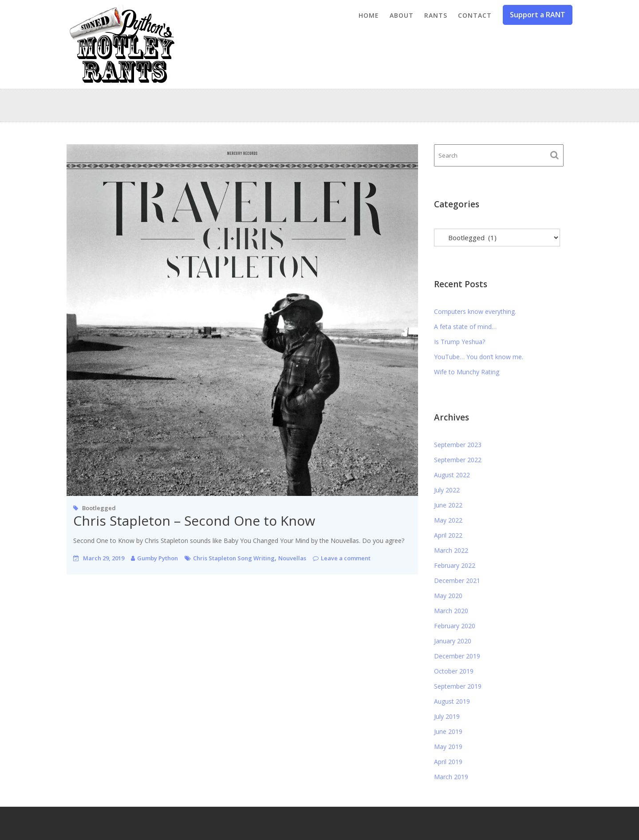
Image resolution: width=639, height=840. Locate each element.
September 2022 (458, 460)
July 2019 (447, 716)
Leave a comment (346, 558)
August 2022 (452, 475)
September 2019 (458, 686)
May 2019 (448, 747)
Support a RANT (538, 15)
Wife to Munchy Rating (467, 372)
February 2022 (455, 565)
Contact (475, 15)
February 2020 (455, 626)
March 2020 (451, 611)
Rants (436, 15)
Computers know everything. (475, 311)
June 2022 (448, 505)
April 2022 (448, 535)
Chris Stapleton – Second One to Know (194, 521)
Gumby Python (158, 558)
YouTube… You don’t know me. (479, 357)
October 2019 (454, 671)
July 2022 (447, 490)
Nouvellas (292, 558)
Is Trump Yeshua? (460, 342)
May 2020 (448, 596)
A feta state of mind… (465, 327)
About (402, 15)
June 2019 (448, 731)
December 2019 (457, 656)
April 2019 (448, 762)
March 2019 (451, 777)
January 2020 (453, 641)
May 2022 (448, 520)
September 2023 (458, 445)
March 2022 (451, 550)
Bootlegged (99, 508)
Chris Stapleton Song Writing (234, 558)
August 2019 (452, 701)
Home (369, 15)
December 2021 (457, 580)
